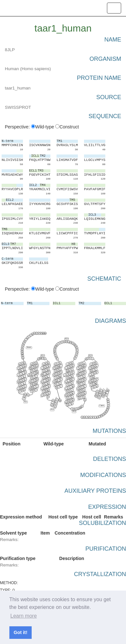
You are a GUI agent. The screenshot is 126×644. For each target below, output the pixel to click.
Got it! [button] (20, 632)
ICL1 (26, 402)
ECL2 (67, 339)
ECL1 (43, 355)
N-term (29, 347)
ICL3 (74, 412)
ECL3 (90, 355)
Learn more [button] (24, 616)
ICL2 (52, 410)
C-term (102, 406)
